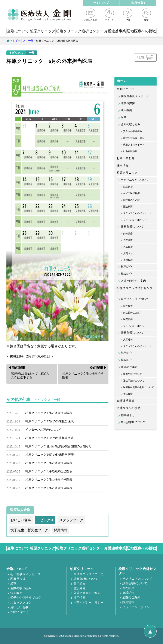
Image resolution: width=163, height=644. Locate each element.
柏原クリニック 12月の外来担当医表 (50, 421)
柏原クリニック (42, 31)
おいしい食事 (19, 607)
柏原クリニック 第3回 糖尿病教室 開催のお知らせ (59, 446)
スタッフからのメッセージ (137, 213)
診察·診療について (132, 227)
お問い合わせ (91, 15)
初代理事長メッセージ (135, 96)
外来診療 (128, 233)
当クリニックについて (135, 180)
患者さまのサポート (134, 145)
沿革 (124, 117)
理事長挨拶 (128, 103)
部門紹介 (126, 267)
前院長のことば (131, 200)
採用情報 (123, 165)
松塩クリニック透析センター (80, 31)
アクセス (109, 15)
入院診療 (128, 240)
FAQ (128, 15)
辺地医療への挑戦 (141, 31)
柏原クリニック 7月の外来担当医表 (49, 480)
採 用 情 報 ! (138, 3)
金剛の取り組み (131, 124)
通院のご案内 (129, 367)
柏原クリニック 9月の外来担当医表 (49, 463)
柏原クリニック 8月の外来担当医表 (49, 471)
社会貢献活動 (130, 151)
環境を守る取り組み (134, 138)
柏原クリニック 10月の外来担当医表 (50, 455)
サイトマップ (101, 3)
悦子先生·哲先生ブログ (26, 598)
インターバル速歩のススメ (43, 430)
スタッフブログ (21, 603)
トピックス (16, 53)
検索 (146, 15)
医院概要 (128, 207)
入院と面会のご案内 (133, 281)
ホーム (122, 81)
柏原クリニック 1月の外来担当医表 (49, 413)
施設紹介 (126, 274)
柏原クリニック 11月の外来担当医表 (50, 438)
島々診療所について (133, 422)
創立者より (128, 415)
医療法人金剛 (20, 510)
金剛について (18, 31)
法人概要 (126, 110)
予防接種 (128, 260)
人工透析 (128, 247)
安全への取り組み (133, 131)
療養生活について (133, 374)
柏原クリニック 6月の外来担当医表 (49, 488)
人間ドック (129, 253)
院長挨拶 (128, 187)
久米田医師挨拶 (131, 193)
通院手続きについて (134, 381)
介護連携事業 (115, 31)
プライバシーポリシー (135, 220)
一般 (32, 53)
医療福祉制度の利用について (139, 387)
